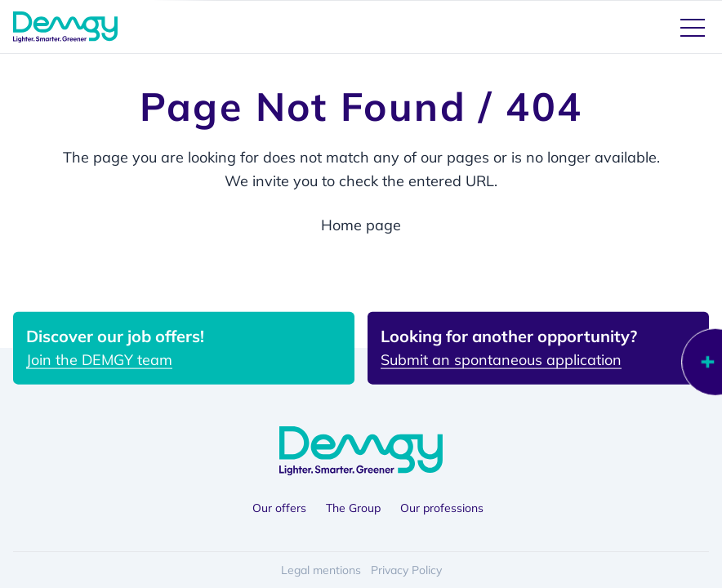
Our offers (279, 508)
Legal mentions (321, 570)
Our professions (442, 508)
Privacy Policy (406, 570)
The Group (353, 508)
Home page (361, 225)
